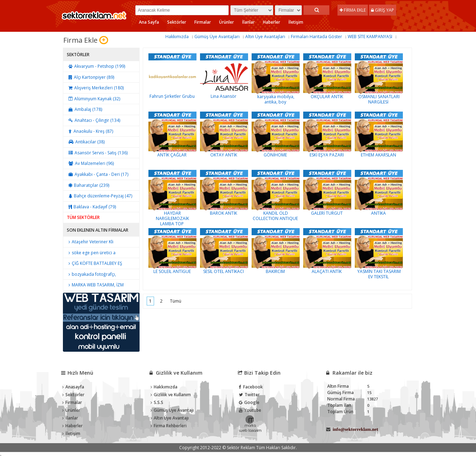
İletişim (296, 22)
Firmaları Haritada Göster (316, 37)
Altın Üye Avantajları (265, 37)
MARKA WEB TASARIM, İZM (95, 285)
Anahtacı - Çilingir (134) (93, 120)
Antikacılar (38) (86, 142)
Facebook (251, 387)
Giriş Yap (383, 10)
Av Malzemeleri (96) (90, 163)
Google (249, 402)
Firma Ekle (353, 10)
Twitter (249, 395)
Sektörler (177, 22)
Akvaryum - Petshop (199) (96, 66)
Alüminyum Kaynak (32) (93, 99)
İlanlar (248, 22)
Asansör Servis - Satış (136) (97, 153)
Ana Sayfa (149, 22)
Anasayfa (73, 387)
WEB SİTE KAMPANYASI (370, 37)
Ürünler (227, 22)
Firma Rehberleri (169, 426)
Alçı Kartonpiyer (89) (90, 77)
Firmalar (203, 22)
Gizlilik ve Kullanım (171, 395)
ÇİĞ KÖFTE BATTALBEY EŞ (95, 263)
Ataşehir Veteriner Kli (90, 242)
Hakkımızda (177, 37)
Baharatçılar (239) (88, 185)
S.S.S (157, 402)
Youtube (250, 410)
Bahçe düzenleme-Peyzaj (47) (99, 196)
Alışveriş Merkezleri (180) (95, 88)
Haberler (272, 22)
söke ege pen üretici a (91, 253)
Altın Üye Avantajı (170, 418)
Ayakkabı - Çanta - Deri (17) (98, 174)
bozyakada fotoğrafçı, (91, 274)
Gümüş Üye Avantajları (217, 37)
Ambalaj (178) (84, 109)
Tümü (176, 301)
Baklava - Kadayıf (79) (91, 207)
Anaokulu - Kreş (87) (90, 131)
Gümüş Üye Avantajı (172, 410)
